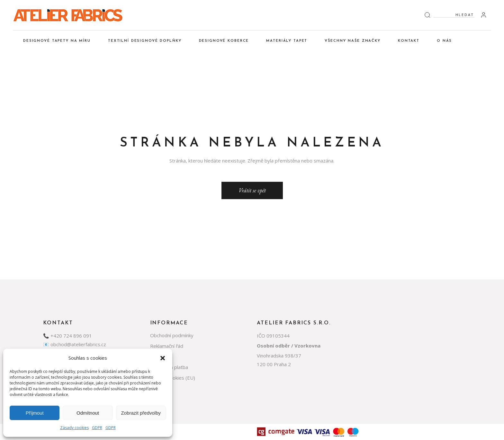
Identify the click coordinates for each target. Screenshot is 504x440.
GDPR (97, 428)
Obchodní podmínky (172, 335)
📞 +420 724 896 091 (67, 336)
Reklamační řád (167, 346)
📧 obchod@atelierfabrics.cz (75, 344)
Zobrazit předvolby (141, 413)
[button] (163, 358)
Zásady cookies (74, 428)
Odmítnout (88, 413)
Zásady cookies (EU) (173, 378)
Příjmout (35, 413)
